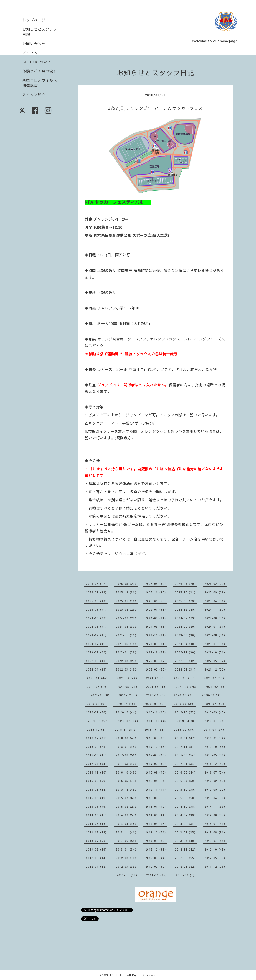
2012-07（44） (156, 858)
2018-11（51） (126, 730)
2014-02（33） (186, 824)
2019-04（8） (187, 721)
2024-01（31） (216, 627)
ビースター (117, 975)
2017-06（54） (186, 755)
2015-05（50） (186, 798)
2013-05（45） (156, 841)
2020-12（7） (129, 695)
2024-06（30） (216, 618)
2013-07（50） (97, 841)
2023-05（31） (156, 644)
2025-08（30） (97, 601)
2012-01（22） (186, 867)
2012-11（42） (186, 849)
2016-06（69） (97, 781)
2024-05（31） (97, 627)
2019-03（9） (215, 721)
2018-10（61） (155, 730)
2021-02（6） (216, 687)
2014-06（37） (216, 815)
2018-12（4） (97, 730)
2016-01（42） (97, 789)
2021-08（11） (185, 678)
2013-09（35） (186, 832)
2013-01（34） (127, 849)
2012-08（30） (127, 858)
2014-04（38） (127, 824)
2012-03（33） (127, 867)
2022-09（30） (97, 661)
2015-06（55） (156, 798)
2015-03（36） (97, 807)
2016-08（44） (186, 772)
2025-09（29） (216, 592)
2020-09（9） (212, 695)
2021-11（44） (98, 678)
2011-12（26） (216, 867)
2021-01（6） (101, 695)
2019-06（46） (158, 721)
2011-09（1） (186, 875)
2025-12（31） (127, 592)
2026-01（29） (97, 592)
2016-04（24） (156, 781)
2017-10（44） (216, 747)
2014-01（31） (216, 824)
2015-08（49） (97, 798)
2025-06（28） (156, 601)
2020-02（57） (215, 704)
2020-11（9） (156, 695)
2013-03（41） (216, 841)
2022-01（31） (186, 669)
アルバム (30, 53)
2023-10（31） (156, 635)
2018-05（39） (156, 738)
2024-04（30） (127, 627)
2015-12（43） (127, 789)
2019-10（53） (186, 712)
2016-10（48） (127, 772)
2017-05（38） (216, 755)
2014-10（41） (97, 815)
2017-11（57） (186, 747)
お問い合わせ (34, 44)
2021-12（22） (216, 669)
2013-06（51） (127, 841)
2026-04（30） (156, 584)
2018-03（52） (216, 738)
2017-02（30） (156, 764)
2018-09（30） (185, 730)
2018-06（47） (127, 738)
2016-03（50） (186, 781)
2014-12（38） (186, 807)
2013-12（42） (97, 832)
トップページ (34, 20)
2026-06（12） (97, 584)
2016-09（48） (156, 772)
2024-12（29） (186, 609)
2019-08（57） (99, 721)
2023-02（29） (97, 652)
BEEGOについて (37, 62)
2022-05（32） (216, 661)
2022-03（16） (127, 669)
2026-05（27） (127, 584)
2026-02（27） (216, 584)
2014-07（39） (186, 815)
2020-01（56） (97, 712)
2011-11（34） (128, 875)
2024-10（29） (97, 618)
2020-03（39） (185, 704)
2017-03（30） (127, 764)
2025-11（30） (156, 592)
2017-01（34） (186, 764)
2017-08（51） (127, 755)
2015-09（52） (216, 789)
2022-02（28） (156, 669)
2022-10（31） (216, 652)
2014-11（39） (216, 807)
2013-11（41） (127, 832)
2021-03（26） (187, 687)
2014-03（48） (156, 824)
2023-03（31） (216, 644)
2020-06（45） (155, 704)
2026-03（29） (186, 584)
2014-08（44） (156, 815)
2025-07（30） (127, 601)
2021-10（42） (128, 678)
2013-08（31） (216, 832)
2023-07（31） (97, 644)
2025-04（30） (216, 601)
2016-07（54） (216, 772)
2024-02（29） (186, 627)
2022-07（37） (156, 661)
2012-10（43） (216, 849)
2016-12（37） (216, 764)
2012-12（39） (156, 849)
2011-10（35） (157, 875)
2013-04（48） (186, 841)
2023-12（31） (97, 635)
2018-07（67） (97, 738)
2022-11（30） (186, 652)
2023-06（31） (127, 644)
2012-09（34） (97, 858)
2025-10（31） (186, 592)
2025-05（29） (186, 601)
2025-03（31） (97, 609)
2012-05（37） (216, 858)
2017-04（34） (97, 764)
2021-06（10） (98, 687)
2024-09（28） (127, 618)
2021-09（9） (156, 678)
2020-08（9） (97, 704)
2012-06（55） (186, 858)
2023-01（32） (127, 652)
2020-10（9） (184, 695)
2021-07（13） (215, 678)
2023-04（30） (186, 644)
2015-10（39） (186, 789)
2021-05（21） (128, 687)
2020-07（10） (126, 704)
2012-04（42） (97, 867)
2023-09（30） (186, 635)
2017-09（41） (97, 755)
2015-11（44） (156, 789)
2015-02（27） (127, 807)
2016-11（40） (97, 772)
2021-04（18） (157, 687)
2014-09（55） (127, 815)
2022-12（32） (156, 652)
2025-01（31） (156, 609)
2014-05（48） (97, 824)
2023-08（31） (216, 635)
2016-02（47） (216, 781)
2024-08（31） (156, 618)
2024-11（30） (216, 609)
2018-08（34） (215, 730)
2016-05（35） (127, 781)
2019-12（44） (127, 712)
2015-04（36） (216, 798)
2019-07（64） (129, 721)
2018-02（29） (97, 747)
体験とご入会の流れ (40, 71)
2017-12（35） (156, 747)
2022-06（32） (186, 661)
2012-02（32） (156, 867)
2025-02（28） (127, 609)
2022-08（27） (127, 661)
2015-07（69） (127, 798)
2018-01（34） (127, 747)
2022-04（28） (97, 669)
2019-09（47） (216, 712)
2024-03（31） (156, 627)
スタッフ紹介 (34, 95)
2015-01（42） (156, 807)
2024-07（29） (186, 618)
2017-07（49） (156, 755)
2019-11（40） (156, 712)
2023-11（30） (127, 635)
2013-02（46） (97, 849)
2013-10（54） (156, 832)
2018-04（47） (186, 738)
